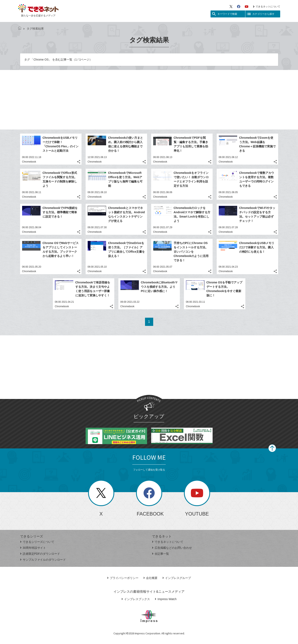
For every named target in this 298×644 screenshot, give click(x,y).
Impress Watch (166, 599)
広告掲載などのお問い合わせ (172, 548)
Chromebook (29, 162)
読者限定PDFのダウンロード (40, 554)
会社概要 (150, 578)
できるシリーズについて (37, 542)
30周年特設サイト (33, 548)
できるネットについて (267, 7)
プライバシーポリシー (123, 578)
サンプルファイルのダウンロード (43, 560)
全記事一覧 (160, 554)
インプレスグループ (177, 578)
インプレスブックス (136, 599)
